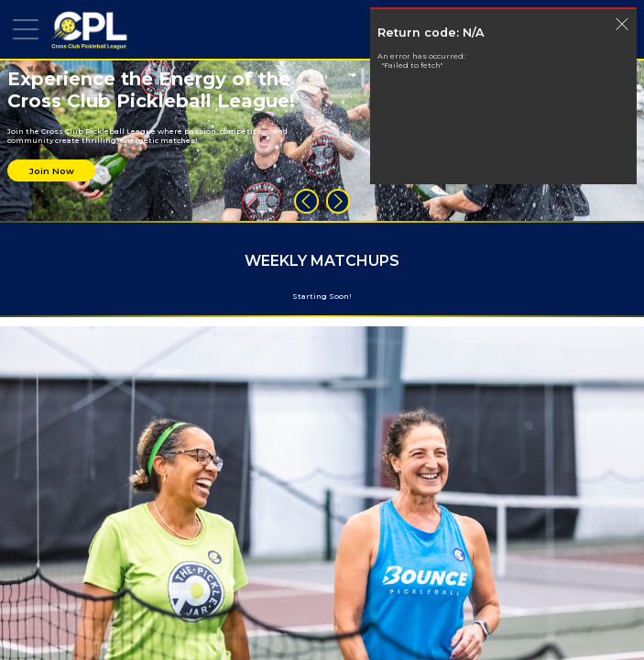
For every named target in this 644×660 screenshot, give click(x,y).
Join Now (52, 171)
